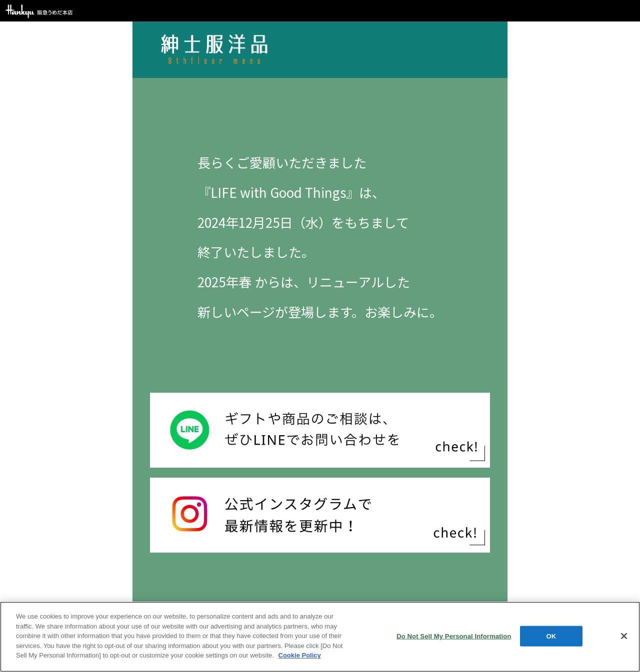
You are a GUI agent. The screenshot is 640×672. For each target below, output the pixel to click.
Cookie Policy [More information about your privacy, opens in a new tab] (300, 655)
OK (551, 636)
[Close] (624, 636)
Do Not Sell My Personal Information (454, 636)
